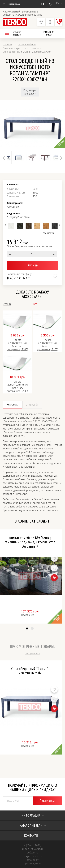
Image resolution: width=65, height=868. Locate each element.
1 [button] (27, 628)
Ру (59, 3)
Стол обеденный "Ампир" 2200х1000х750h (30, 671)
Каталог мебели (27, 44)
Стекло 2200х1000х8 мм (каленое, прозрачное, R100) (48, 345)
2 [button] (32, 628)
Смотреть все (32, 653)
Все (35, 304)
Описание (12, 405)
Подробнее (28, 615)
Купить (32, 265)
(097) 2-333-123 (19, 278)
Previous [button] (6, 225)
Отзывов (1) (32, 405)
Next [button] (59, 225)
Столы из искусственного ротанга (22, 48)
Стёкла (7, 304)
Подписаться (47, 800)
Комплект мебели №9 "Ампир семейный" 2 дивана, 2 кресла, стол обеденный (30, 542)
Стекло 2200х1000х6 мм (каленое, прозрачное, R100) (17, 345)
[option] (32, 128)
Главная (7, 44)
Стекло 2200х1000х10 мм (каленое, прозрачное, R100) (17, 386)
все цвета (49, 233)
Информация (15, 4)
